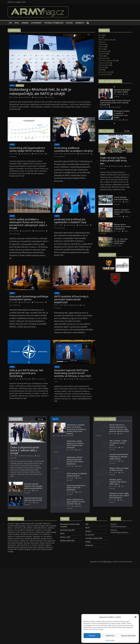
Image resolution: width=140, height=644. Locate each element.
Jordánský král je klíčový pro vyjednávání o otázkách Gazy (70, 221)
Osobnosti (80, 23)
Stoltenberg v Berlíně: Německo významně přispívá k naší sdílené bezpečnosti (75, 461)
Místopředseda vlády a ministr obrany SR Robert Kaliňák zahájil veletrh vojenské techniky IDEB (115, 103)
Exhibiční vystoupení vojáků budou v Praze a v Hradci (122, 212)
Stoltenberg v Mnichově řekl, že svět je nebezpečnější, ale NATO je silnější (40, 91)
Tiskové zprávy (104, 65)
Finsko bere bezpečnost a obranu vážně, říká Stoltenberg (76, 492)
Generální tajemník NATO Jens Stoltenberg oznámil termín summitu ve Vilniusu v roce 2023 (73, 373)
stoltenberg (51, 97)
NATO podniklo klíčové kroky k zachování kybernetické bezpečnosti (71, 299)
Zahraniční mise (104, 72)
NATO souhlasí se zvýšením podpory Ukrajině (77, 475)
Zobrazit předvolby (128, 636)
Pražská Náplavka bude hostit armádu (121, 198)
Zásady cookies (110, 640)
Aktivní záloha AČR (105, 40)
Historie (101, 44)
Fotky (100, 42)
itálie (36, 379)
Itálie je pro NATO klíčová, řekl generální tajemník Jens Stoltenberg (26, 373)
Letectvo (101, 47)
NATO (17, 23)
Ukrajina (25, 23)
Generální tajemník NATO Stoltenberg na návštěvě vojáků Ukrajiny (119, 457)
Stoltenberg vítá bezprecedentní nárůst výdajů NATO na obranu (27, 149)
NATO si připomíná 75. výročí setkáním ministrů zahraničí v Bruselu (76, 507)
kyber (83, 305)
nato (56, 156)
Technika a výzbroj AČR (54, 23)
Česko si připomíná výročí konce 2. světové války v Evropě (25, 450)
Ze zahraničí (36, 23)
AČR (10, 23)
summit (89, 379)
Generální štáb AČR (67, 538)
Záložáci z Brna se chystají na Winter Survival (119, 470)
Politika (69, 23)
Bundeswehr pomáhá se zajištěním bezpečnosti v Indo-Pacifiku (122, 114)
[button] (136, 617)
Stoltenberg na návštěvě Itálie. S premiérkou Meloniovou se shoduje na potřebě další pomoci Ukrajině (76, 429)
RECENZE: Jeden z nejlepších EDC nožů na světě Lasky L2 (118, 486)
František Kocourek (73, 305)
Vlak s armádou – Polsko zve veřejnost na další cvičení (118, 443)
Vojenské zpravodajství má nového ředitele (122, 91)
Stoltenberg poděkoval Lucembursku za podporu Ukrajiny (73, 149)
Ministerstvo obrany (117, 166)
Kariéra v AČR (65, 545)
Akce (100, 37)
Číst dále (127, 131)
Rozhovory (20, 85)
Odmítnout (110, 636)
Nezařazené (103, 51)
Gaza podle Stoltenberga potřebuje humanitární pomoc (29, 298)
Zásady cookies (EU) (67, 548)
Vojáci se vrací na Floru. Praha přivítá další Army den (113, 161)
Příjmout (92, 636)
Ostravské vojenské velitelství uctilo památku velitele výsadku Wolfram (33, 486)
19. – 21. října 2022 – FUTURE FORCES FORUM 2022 (121, 241)
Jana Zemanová (26, 97)
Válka (100, 70)
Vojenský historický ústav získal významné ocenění (33, 499)
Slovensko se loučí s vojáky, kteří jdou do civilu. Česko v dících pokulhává (119, 500)
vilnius (56, 382)
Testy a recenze (104, 63)
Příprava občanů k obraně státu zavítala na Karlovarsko (122, 227)
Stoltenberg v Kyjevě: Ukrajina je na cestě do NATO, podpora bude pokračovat (75, 444)
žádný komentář (38, 97)
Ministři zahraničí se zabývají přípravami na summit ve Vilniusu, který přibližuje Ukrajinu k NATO (119, 428)
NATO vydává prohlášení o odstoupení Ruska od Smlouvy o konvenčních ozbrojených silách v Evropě (28, 224)
